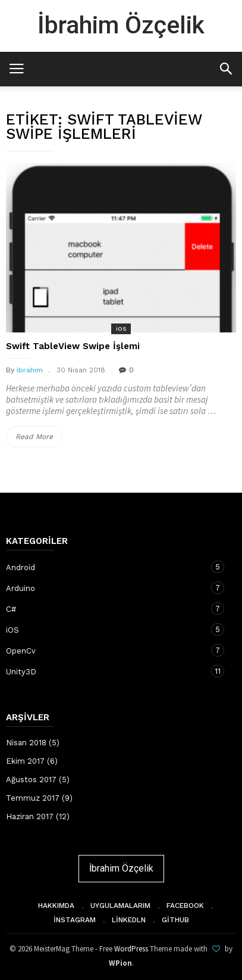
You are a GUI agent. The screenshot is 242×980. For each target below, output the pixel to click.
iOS (121, 329)
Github (175, 920)
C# (109, 609)
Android (109, 567)
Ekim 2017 (25, 761)
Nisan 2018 (26, 743)
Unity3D (109, 671)
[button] (226, 68)
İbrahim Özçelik (121, 25)
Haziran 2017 (30, 816)
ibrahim (30, 370)
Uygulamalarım (120, 906)
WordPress (131, 949)
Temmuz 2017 (33, 798)
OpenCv (109, 650)
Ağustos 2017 (31, 780)
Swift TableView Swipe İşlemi (73, 346)
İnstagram (75, 920)
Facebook (185, 906)
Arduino (109, 588)
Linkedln (129, 920)
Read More (37, 437)
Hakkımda (56, 906)
